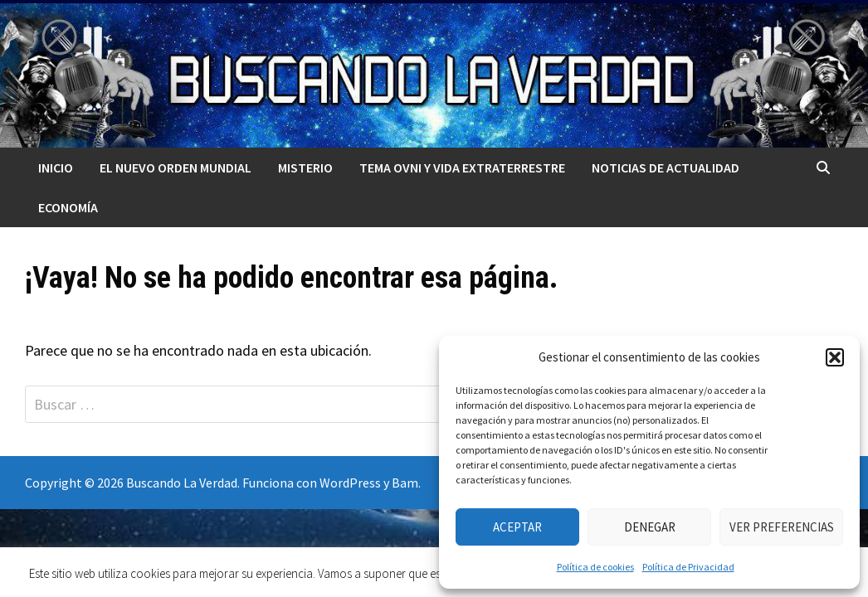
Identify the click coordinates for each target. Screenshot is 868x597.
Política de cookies (595, 567)
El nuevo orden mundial (176, 167)
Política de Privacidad (688, 567)
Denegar (650, 527)
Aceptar (517, 527)
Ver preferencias (782, 527)
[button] (835, 357)
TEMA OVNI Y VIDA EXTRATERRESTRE (462, 167)
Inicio (56, 167)
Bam (405, 483)
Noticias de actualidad (666, 167)
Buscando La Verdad (182, 483)
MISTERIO (305, 167)
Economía (68, 207)
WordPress (350, 483)
